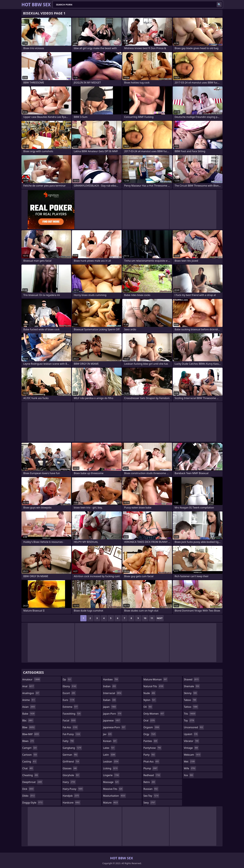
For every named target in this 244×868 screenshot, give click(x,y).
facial (69, 720)
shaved (191, 679)
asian (29, 707)
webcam (192, 755)
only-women (154, 714)
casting (30, 762)
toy (189, 720)
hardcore (72, 803)
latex (109, 748)
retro (150, 782)
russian (151, 789)
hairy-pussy (73, 789)
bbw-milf (31, 734)
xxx (189, 775)
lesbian (111, 762)
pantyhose (153, 748)
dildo (29, 796)
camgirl (30, 748)
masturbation (114, 796)
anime (29, 700)
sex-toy (151, 796)
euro (69, 700)
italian (110, 700)
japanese (112, 720)
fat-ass (70, 727)
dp (67, 679)
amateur (31, 679)
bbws (28, 741)
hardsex (111, 679)
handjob (71, 796)
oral (149, 720)
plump (151, 768)
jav (108, 734)
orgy (150, 734)
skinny (191, 693)
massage (111, 782)
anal (28, 686)
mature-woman (156, 679)
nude (150, 693)
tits (190, 714)
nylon (150, 700)
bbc (28, 720)
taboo (190, 700)
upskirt (191, 734)
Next (160, 618)
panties (151, 741)
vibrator (191, 741)
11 (152, 618)
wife (190, 768)
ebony (70, 686)
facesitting (72, 714)
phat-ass (151, 762)
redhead (152, 775)
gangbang (72, 748)
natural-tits (154, 686)
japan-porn (112, 714)
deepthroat (32, 782)
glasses (70, 768)
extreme (70, 707)
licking (111, 768)
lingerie (111, 775)
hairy (69, 782)
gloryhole (71, 775)
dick (28, 789)
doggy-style (33, 803)
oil (148, 707)
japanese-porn (114, 727)
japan (110, 707)
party (149, 755)
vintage (191, 748)
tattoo (191, 707)
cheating (30, 775)
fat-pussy (72, 734)
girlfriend (71, 762)
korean (110, 741)
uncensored (194, 727)
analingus (31, 693)
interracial (113, 693)
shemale (192, 686)
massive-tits (113, 789)
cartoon (30, 755)
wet (190, 762)
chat (28, 768)
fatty (69, 741)
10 (145, 618)
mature (111, 803)
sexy (150, 803)
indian (110, 686)
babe (29, 714)
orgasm (152, 727)
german (70, 755)
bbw (29, 727)
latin (109, 755)
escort (69, 693)
